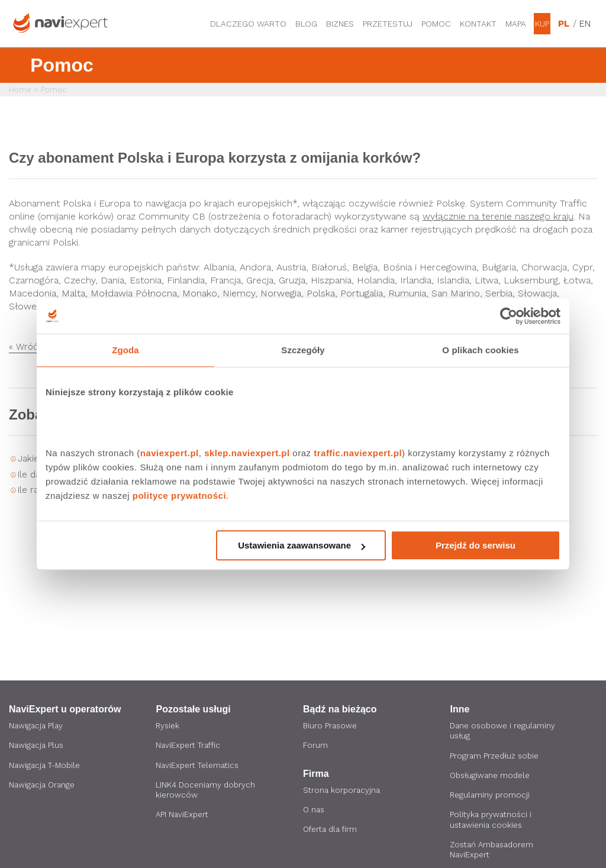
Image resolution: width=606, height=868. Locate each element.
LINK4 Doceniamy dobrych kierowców (207, 792)
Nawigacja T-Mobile (47, 766)
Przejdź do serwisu (476, 545)
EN (585, 24)
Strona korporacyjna (343, 791)
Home (20, 90)
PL (564, 24)
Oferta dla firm (333, 831)
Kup (542, 24)
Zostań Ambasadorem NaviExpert (495, 853)
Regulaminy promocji (491, 797)
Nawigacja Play (37, 726)
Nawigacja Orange (43, 786)
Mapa (516, 24)
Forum (315, 746)
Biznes (340, 24)
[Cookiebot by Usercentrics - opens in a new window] (509, 316)
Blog (306, 24)
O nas (315, 811)
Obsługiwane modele (492, 777)
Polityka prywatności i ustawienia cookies (492, 822)
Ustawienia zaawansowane (302, 545)
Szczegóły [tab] (303, 350)
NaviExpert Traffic (190, 746)
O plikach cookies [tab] (480, 350)
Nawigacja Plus (37, 746)
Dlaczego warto (248, 24)
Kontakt (478, 24)
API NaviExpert (183, 817)
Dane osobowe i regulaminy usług (505, 731)
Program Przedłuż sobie (496, 757)
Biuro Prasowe (331, 726)
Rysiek (168, 726)
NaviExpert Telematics (200, 766)
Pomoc (436, 24)
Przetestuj (388, 24)
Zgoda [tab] (125, 350)
